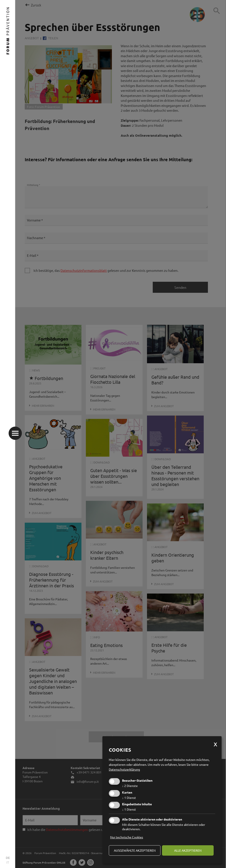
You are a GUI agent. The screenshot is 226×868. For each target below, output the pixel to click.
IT (8, 862)
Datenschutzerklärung (124, 769)
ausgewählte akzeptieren (135, 850)
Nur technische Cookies (127, 837)
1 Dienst (129, 798)
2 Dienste (130, 786)
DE (8, 858)
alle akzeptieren (188, 850)
